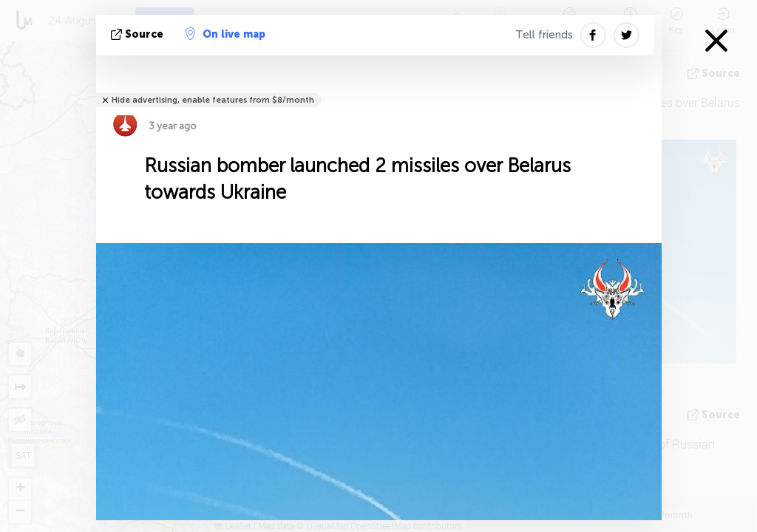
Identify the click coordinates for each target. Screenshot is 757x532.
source (139, 34)
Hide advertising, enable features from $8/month (213, 100)
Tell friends (544, 35)
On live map (225, 34)
